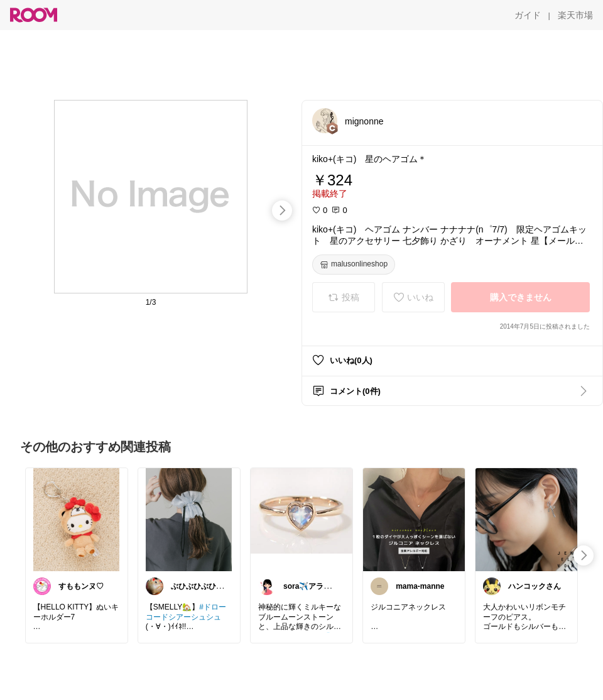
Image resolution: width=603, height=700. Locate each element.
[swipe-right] (282, 211)
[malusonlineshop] (354, 265)
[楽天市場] (575, 15)
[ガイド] (528, 15)
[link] (77, 519)
